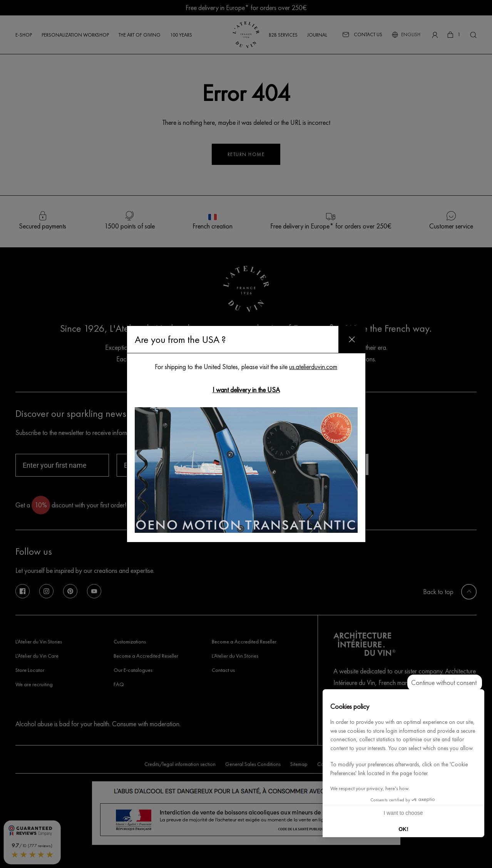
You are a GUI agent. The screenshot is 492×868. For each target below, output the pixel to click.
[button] (475, 860)
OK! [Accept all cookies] (403, 829)
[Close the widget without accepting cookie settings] (445, 683)
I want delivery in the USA (246, 390)
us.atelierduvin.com (313, 367)
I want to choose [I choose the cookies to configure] (403, 813)
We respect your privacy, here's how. (370, 788)
